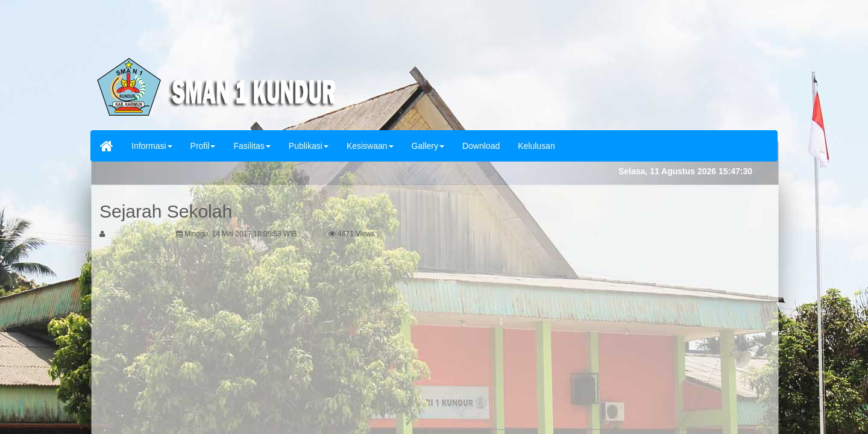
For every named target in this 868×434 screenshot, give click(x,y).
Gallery (428, 146)
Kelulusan (536, 146)
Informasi (152, 146)
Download (481, 146)
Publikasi (309, 146)
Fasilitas (252, 146)
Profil (203, 146)
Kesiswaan (370, 146)
